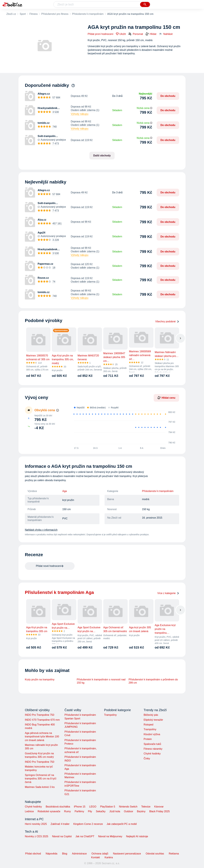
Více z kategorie (168, 593)
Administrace (79, 854)
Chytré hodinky (152, 754)
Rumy (67, 811)
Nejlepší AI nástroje (137, 836)
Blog (65, 854)
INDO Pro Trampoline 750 (40, 715)
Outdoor (129, 811)
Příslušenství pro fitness (55, 14)
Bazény (141, 811)
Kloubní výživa (152, 734)
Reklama (174, 854)
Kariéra (109, 857)
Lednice (29, 811)
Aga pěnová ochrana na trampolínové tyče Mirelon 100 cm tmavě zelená (42, 737)
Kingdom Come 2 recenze (88, 824)
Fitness (34, 14)
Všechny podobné (167, 321)
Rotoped (148, 725)
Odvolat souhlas (155, 854)
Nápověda (52, 854)
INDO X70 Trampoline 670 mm (42, 720)
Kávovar (159, 807)
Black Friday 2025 (160, 811)
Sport (23, 14)
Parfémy (79, 811)
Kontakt (95, 857)
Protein (148, 739)
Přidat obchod (33, 854)
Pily (90, 811)
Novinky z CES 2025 (37, 836)
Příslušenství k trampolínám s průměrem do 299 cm (153, 681)
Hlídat (151, 34)
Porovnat (136, 34)
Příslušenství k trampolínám (88, 14)
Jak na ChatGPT (85, 836)
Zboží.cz (11, 14)
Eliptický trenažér (153, 720)
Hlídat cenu (166, 398)
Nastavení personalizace (127, 854)
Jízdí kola (115, 811)
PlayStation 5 (108, 807)
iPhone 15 (80, 807)
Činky (147, 759)
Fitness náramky (153, 749)
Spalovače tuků (152, 744)
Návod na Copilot (62, 836)
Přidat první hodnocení (100, 34)
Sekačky (101, 811)
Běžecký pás (151, 715)
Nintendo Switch (128, 807)
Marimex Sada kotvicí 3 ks (40, 787)
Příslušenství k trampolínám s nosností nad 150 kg (101, 681)
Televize (146, 807)
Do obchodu (168, 96)
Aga (65, 491)
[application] (123, 428)
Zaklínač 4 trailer (60, 824)
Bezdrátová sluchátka (58, 807)
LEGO (93, 807)
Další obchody (102, 156)
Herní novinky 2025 (36, 824)
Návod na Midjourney (110, 836)
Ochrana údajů (100, 854)
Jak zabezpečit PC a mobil (122, 824)
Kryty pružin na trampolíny (40, 680)
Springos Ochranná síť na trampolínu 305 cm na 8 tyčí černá (41, 779)
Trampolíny (110, 715)
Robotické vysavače (49, 811)
